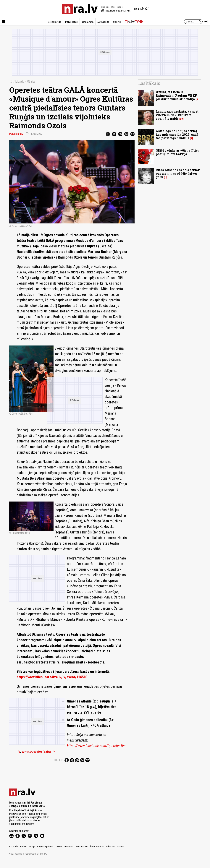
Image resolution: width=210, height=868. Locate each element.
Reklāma (24, 855)
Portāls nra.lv (16, 134)
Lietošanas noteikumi (64, 855)
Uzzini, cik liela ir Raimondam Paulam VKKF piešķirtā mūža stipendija (176, 95)
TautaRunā (88, 22)
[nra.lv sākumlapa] (80, 9)
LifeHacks (103, 22)
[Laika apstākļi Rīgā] (141, 9)
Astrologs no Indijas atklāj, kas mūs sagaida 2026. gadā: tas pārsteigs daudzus (177, 134)
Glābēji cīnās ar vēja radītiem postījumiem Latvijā (178, 152)
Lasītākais (149, 83)
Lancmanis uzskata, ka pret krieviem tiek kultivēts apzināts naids (177, 115)
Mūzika (31, 82)
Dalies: (59, 732)
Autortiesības (82, 855)
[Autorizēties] (206, 22)
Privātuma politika (45, 855)
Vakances (110, 855)
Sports (117, 22)
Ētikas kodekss (97, 855)
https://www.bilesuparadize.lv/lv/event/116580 (52, 649)
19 (181, 119)
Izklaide (20, 82)
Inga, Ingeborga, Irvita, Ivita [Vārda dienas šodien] (116, 11)
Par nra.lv (14, 855)
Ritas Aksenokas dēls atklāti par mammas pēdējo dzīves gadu (178, 173)
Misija (32, 855)
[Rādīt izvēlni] (4, 22)
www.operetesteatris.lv (38, 723)
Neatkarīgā (55, 22)
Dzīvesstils (71, 22)
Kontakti (120, 855)
